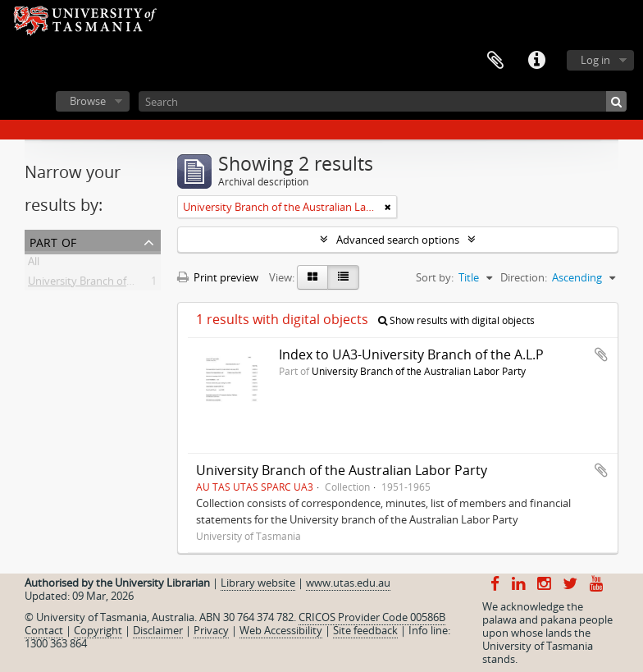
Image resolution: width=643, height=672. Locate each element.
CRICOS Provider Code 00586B (372, 617)
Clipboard (495, 61)
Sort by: (435, 277)
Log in (595, 60)
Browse (88, 101)
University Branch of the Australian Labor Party (142, 284)
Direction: (524, 277)
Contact (44, 630)
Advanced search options (398, 240)
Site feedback (365, 630)
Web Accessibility (281, 630)
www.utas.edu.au (348, 583)
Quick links (536, 61)
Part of (53, 241)
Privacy (211, 630)
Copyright (98, 630)
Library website (258, 583)
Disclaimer (158, 630)
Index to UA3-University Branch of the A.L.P (411, 354)
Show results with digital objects (456, 320)
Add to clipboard (601, 354)
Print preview (218, 277)
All (34, 264)
